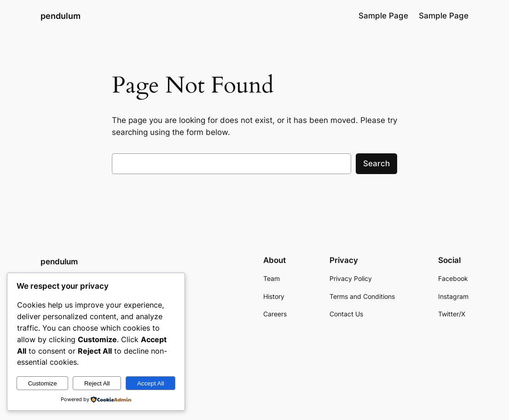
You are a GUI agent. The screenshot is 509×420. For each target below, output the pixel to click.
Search (376, 163)
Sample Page (383, 16)
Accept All (151, 383)
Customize (43, 383)
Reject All (97, 383)
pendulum (61, 16)
